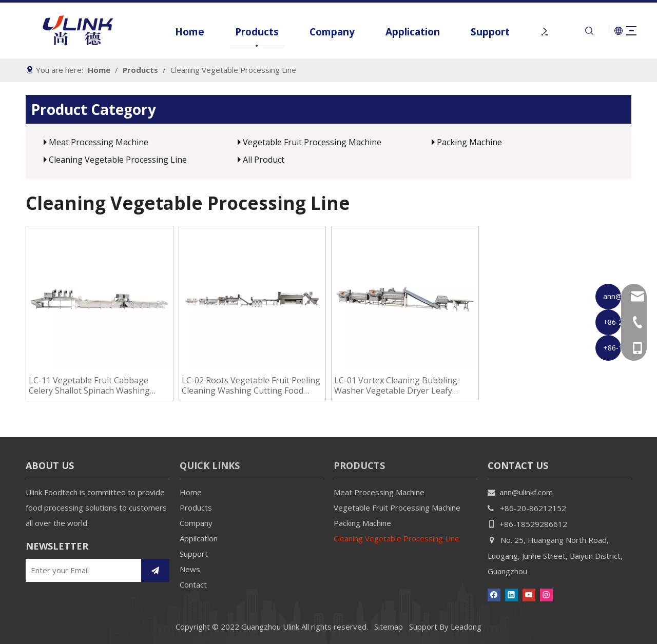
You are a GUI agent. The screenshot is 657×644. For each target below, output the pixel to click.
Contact (193, 584)
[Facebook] (494, 594)
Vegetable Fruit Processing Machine (312, 142)
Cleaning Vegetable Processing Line (118, 160)
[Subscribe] (155, 570)
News (190, 569)
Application (399, 32)
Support (476, 32)
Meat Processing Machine (99, 142)
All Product (264, 160)
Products (243, 32)
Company (318, 32)
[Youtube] (529, 594)
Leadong (466, 627)
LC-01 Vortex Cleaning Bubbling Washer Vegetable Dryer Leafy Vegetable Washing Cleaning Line (399, 385)
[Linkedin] (511, 594)
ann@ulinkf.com (526, 492)
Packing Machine (469, 142)
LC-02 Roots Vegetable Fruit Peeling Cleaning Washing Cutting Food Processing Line (251, 385)
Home (176, 32)
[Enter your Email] (81, 570)
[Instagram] (546, 594)
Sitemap (389, 627)
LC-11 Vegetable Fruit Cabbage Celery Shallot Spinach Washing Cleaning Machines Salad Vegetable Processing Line (97, 385)
